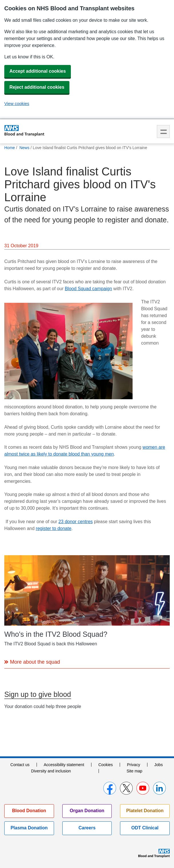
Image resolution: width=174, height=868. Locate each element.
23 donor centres (75, 522)
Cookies (106, 765)
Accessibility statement (64, 765)
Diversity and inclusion (51, 771)
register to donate (54, 528)
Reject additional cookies (37, 87)
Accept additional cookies (38, 71)
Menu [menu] (163, 132)
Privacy (133, 765)
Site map (134, 771)
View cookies (17, 103)
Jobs (159, 765)
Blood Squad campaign (88, 289)
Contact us (20, 765)
